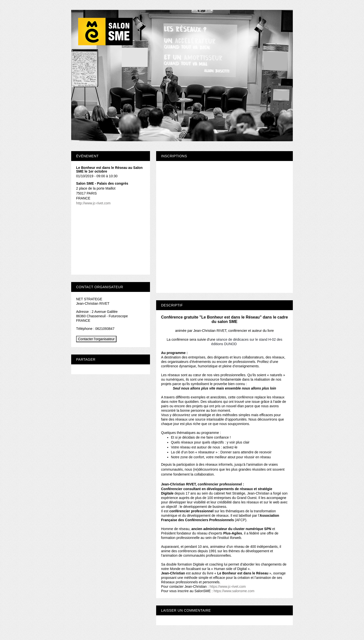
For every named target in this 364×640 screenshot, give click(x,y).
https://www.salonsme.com (234, 591)
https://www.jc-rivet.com (228, 587)
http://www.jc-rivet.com (93, 203)
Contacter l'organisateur (96, 339)
